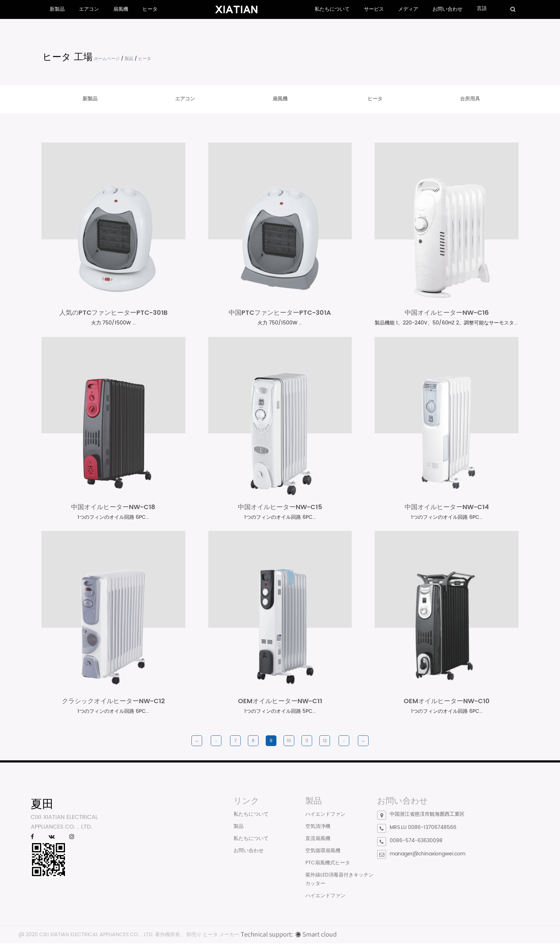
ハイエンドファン (325, 815)
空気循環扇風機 (323, 851)
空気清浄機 (318, 827)
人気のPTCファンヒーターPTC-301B (113, 313)
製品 (129, 59)
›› (363, 741)
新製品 (57, 9)
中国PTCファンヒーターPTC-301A (280, 313)
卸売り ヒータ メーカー (213, 935)
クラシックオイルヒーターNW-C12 (113, 702)
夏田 (42, 804)
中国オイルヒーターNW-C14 (447, 507)
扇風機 (121, 9)
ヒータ (150, 9)
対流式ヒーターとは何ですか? (166, 807)
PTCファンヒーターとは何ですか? (171, 824)
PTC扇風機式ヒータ (328, 863)
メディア (408, 9)
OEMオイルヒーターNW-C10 (447, 702)
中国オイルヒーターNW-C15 (280, 507)
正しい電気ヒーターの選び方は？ (170, 816)
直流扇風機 (318, 839)
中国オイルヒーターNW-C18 (113, 507)
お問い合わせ (447, 9)
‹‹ (197, 741)
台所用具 (470, 99)
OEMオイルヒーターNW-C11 (280, 702)
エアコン (89, 9)
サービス (374, 9)
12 (325, 741)
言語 (482, 8)
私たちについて (332, 9)
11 (307, 741)
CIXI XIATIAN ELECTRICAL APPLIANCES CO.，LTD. (96, 935)
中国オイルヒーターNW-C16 (447, 313)
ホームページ (107, 59)
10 (289, 741)
